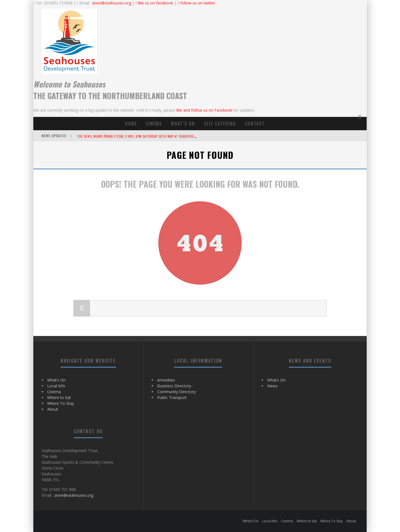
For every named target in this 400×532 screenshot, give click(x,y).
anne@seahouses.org (112, 3)
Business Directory (174, 386)
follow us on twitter (196, 3)
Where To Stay (61, 403)
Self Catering (220, 124)
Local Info (56, 386)
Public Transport (172, 397)
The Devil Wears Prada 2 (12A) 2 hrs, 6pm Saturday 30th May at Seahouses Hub (140, 136)
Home (131, 124)
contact (255, 124)
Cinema (154, 124)
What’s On (183, 124)
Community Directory (177, 392)
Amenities (166, 380)
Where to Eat (59, 397)
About (53, 409)
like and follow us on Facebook (204, 110)
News (272, 386)
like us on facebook (154, 3)
